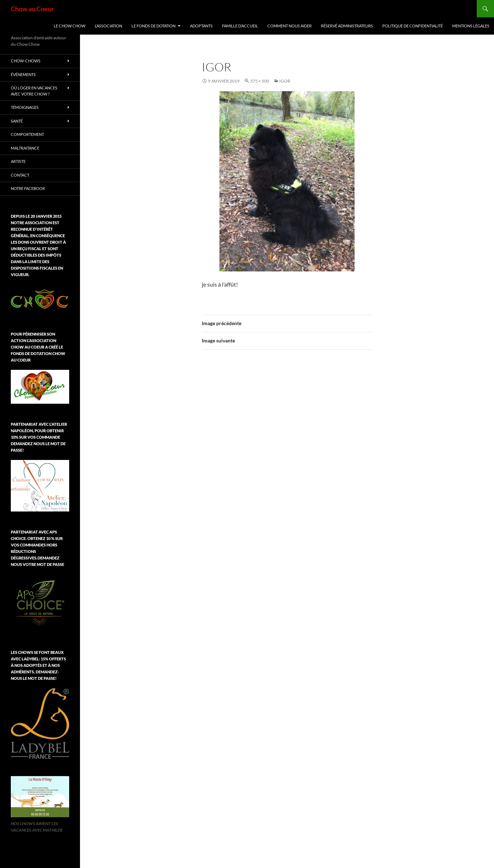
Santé (17, 121)
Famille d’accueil (240, 26)
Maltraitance (25, 148)
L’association (108, 26)
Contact (20, 175)
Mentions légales (471, 26)
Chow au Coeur (32, 9)
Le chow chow (70, 26)
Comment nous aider (290, 26)
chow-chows (26, 61)
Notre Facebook (28, 188)
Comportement (27, 134)
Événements (23, 74)
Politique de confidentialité (413, 26)
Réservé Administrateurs (347, 26)
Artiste (18, 161)
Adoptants (201, 26)
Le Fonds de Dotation (153, 26)
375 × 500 (260, 81)
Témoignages (25, 107)
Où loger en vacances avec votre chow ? (34, 91)
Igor (285, 81)
